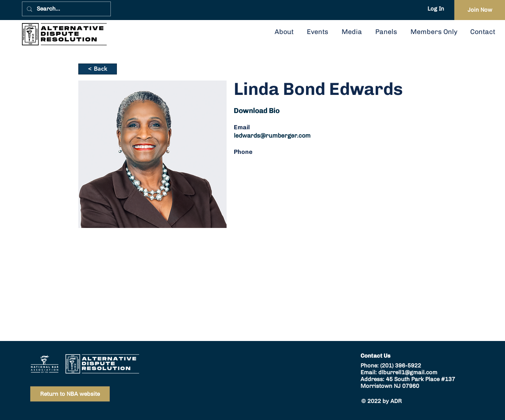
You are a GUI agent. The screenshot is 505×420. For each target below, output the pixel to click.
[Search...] (66, 9)
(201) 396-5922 (401, 366)
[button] (386, 32)
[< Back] (98, 69)
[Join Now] (480, 10)
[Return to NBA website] (70, 394)
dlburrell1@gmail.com (408, 372)
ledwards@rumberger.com (272, 136)
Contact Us (375, 356)
